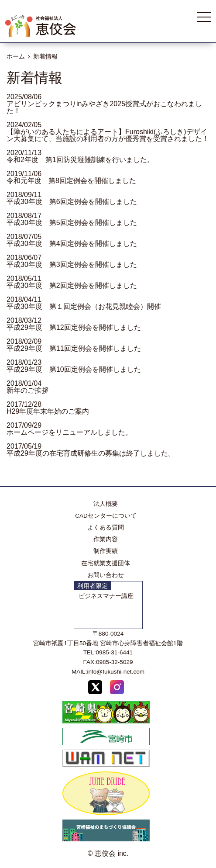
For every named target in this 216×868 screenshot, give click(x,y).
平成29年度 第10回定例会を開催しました (74, 369)
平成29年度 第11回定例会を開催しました (74, 348)
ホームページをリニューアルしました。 (69, 432)
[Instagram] (117, 689)
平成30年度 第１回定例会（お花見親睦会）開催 (84, 306)
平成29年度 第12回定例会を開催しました (74, 327)
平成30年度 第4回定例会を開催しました (72, 244)
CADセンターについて (106, 516)
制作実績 (106, 551)
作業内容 (106, 539)
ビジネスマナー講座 (106, 596)
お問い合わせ (106, 575)
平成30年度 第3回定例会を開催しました (72, 265)
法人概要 (106, 504)
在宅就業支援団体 (106, 563)
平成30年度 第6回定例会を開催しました (72, 202)
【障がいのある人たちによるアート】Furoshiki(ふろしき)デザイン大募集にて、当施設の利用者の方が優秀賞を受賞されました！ (108, 135)
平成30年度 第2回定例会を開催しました (72, 285)
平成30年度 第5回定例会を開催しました (72, 223)
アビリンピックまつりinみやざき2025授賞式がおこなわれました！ (104, 107)
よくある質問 (106, 527)
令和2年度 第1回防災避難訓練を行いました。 (80, 160)
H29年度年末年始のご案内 (48, 411)
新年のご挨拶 (27, 390)
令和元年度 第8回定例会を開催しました (71, 181)
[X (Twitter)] (95, 689)
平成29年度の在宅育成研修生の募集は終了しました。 (91, 453)
